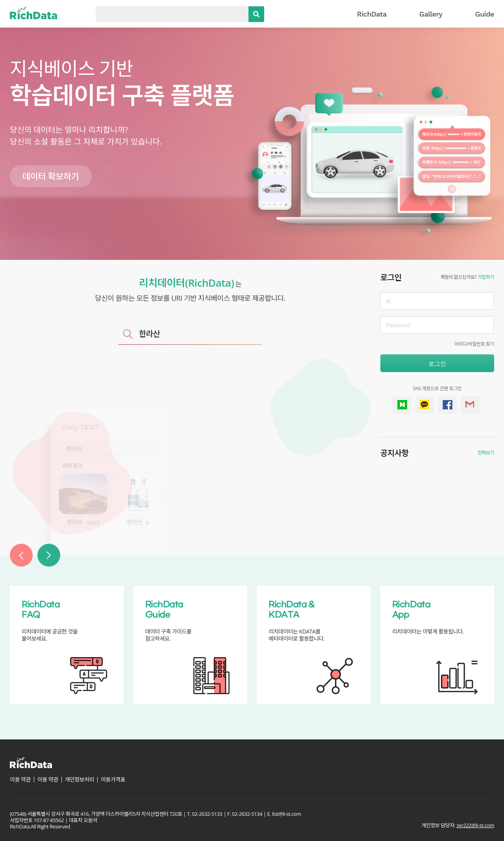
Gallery (431, 14)
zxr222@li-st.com (475, 825)
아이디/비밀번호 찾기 (474, 344)
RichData (372, 14)
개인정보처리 (80, 779)
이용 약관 (20, 779)
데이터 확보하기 (51, 176)
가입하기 (486, 277)
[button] (21, 555)
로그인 (437, 364)
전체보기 (486, 453)
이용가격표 (113, 779)
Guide (485, 14)
